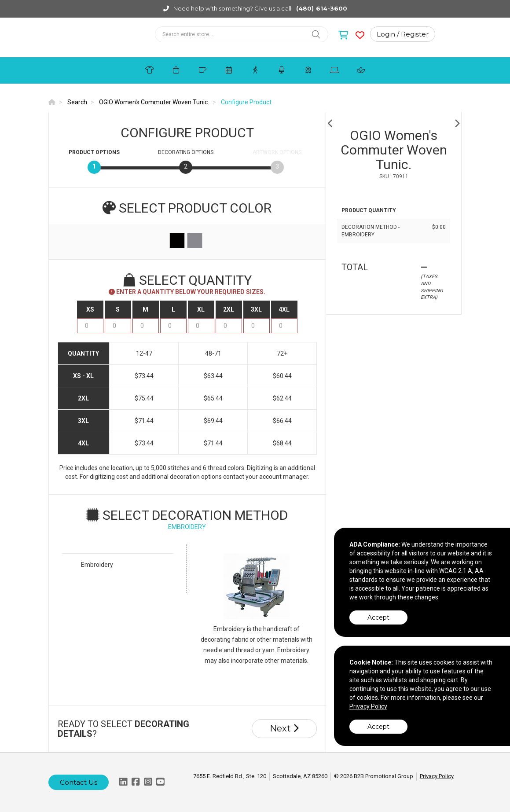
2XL (229, 309)
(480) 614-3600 (322, 8)
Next (284, 728)
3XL (256, 309)
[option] (394, 123)
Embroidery (97, 565)
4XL (284, 309)
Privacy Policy (437, 776)
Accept (378, 617)
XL (201, 309)
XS (90, 309)
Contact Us (79, 782)
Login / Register (403, 34)
